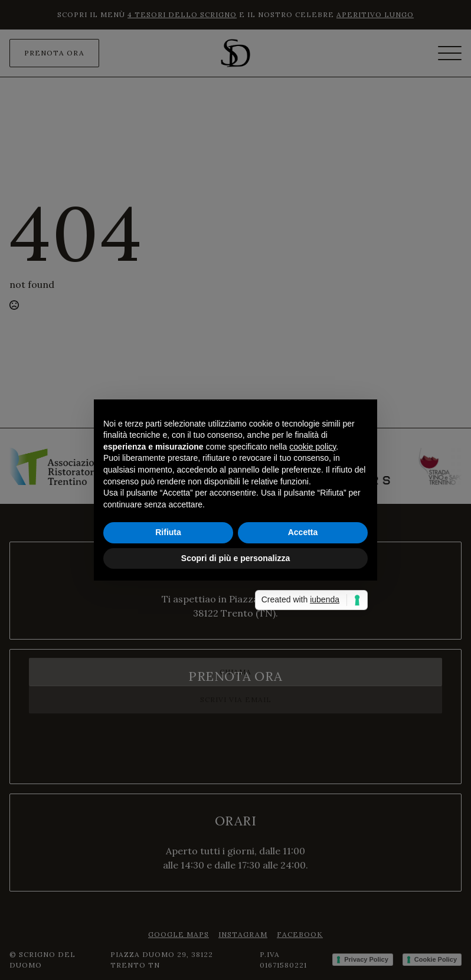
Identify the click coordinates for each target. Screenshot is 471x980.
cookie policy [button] (313, 447)
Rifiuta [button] (168, 532)
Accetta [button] (303, 532)
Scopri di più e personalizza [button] (235, 558)
